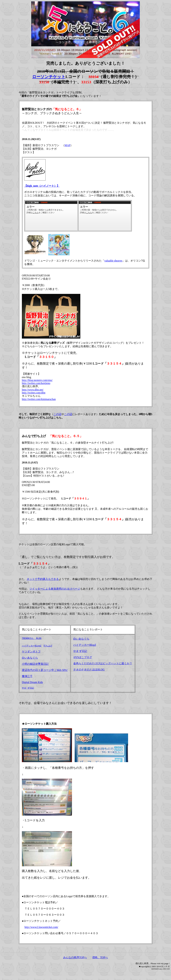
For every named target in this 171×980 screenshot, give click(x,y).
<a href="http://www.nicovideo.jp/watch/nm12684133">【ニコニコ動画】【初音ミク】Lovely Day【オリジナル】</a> (105, 216)
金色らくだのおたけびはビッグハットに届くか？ (103, 663)
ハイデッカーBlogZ (32, 647)
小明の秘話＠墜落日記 (35, 665)
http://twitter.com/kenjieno (36, 383)
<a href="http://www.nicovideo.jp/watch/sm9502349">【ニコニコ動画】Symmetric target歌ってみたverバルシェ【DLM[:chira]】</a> (51, 216)
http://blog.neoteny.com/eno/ (37, 380)
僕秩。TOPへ (100, 959)
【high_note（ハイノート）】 (42, 186)
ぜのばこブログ (83, 657)
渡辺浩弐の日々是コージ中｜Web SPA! (45, 671)
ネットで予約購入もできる (43, 579)
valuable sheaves (113, 261)
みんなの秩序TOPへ (75, 959)
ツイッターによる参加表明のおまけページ (55, 589)
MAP (68, 145)
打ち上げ (48, 647)
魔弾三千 (27, 677)
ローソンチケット (49, 77)
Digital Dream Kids (32, 683)
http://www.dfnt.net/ (33, 390)
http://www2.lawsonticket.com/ (41, 928)
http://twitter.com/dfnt (34, 393)
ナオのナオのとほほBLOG (89, 670)
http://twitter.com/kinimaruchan (39, 399)
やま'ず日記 (28, 689)
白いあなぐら (30, 659)
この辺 (57, 414)
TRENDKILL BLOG (32, 639)
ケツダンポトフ (31, 653)
